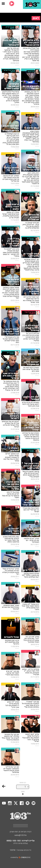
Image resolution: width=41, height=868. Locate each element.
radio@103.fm (20, 835)
